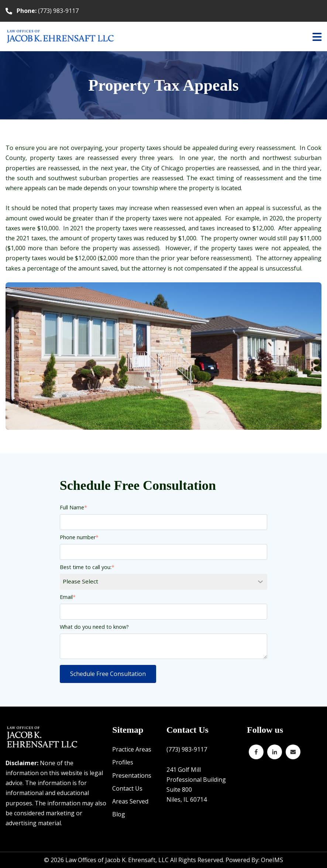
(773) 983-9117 (48, 11)
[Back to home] (61, 36)
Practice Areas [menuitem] (132, 749)
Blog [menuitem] (119, 814)
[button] (317, 36)
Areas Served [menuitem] (130, 801)
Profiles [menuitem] (123, 762)
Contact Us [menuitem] (127, 788)
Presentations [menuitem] (132, 775)
